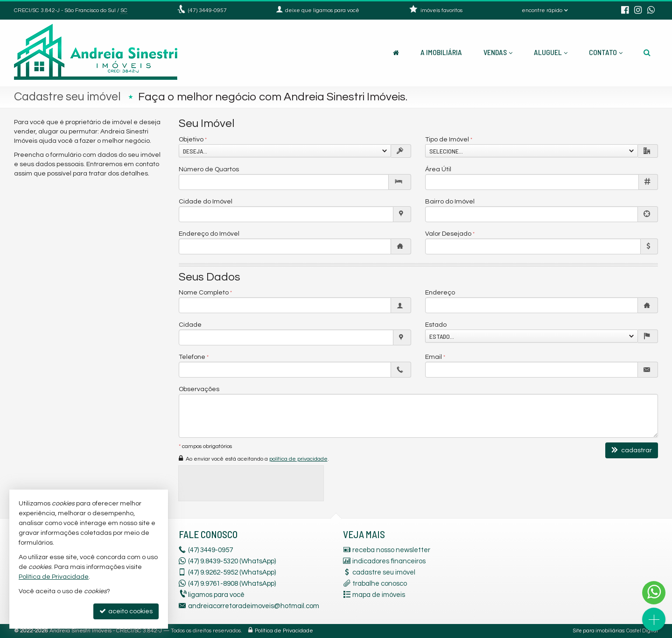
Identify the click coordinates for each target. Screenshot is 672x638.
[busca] (647, 52)
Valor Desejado (448, 234)
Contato (606, 52)
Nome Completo (204, 293)
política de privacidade (298, 459)
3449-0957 (207, 11)
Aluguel (551, 52)
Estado (436, 325)
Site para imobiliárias (599, 631)
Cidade (190, 325)
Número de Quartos (209, 169)
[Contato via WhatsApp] (654, 593)
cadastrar (632, 450)
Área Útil (438, 169)
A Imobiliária (441, 52)
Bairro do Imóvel (450, 202)
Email (434, 357)
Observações (199, 389)
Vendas (498, 52)
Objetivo (191, 140)
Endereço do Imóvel (209, 234)
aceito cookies (126, 611)
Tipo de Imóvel (447, 140)
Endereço (440, 293)
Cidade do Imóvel (206, 202)
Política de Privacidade (284, 631)
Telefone (192, 357)
